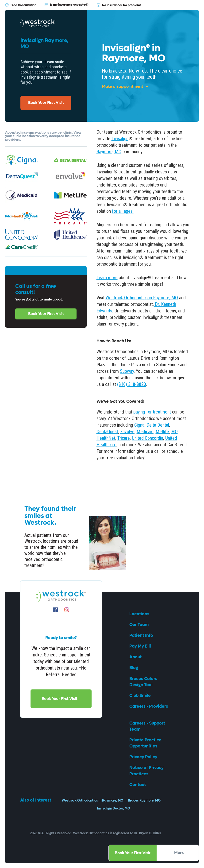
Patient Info (142, 635)
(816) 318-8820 (132, 384)
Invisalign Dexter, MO (114, 808)
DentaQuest (107, 432)
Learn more (107, 278)
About (136, 657)
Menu (183, 853)
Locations (140, 614)
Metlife (162, 432)
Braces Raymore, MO (144, 800)
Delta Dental (158, 425)
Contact (138, 785)
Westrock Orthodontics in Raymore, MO (142, 298)
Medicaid (145, 432)
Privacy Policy (144, 757)
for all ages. (123, 211)
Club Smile (140, 696)
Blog (134, 668)
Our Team (139, 625)
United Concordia (148, 438)
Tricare (124, 438)
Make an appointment (125, 87)
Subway (127, 371)
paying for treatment (152, 412)
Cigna (139, 425)
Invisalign (120, 139)
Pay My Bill (141, 646)
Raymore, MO (109, 152)
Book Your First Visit (133, 853)
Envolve (127, 432)
